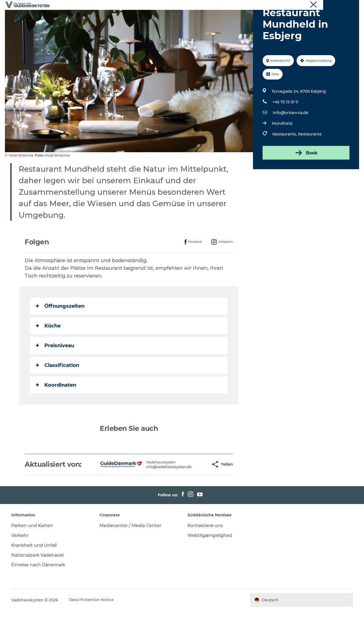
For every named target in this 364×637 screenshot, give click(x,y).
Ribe (86, 18)
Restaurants (309, 160)
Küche (49, 352)
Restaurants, (285, 160)
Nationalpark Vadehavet (39, 581)
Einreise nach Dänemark (40, 591)
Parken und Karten (34, 552)
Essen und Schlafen (220, 18)
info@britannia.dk (290, 139)
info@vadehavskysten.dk (152, 493)
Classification (58, 391)
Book (305, 179)
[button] (190, 490)
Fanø (128, 18)
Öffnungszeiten (60, 332)
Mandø (149, 18)
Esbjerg (107, 18)
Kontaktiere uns (206, 552)
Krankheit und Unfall (35, 571)
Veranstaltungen (265, 18)
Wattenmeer (178, 18)
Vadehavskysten (345, 5)
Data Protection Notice (93, 626)
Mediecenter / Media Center (131, 552)
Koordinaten (56, 411)
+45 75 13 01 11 (285, 128)
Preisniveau (55, 372)
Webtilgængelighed (210, 561)
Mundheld (282, 149)
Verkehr (21, 561)
